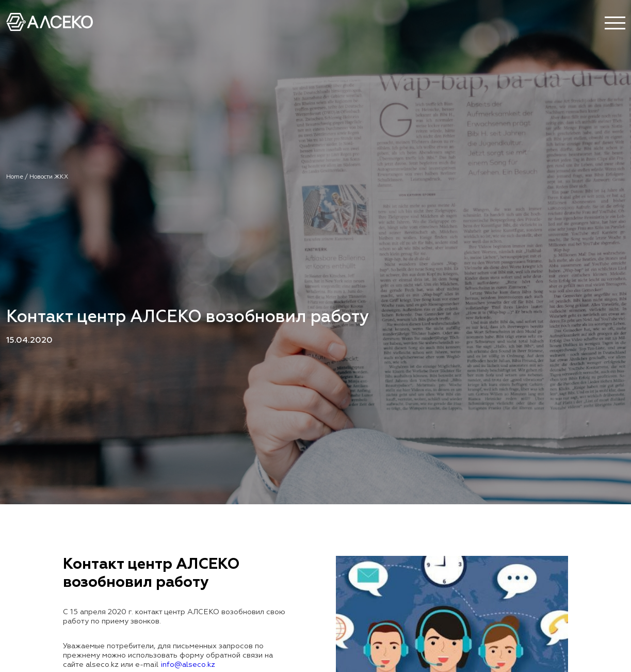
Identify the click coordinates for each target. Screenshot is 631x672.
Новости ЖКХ (49, 177)
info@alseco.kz (188, 665)
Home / (18, 177)
